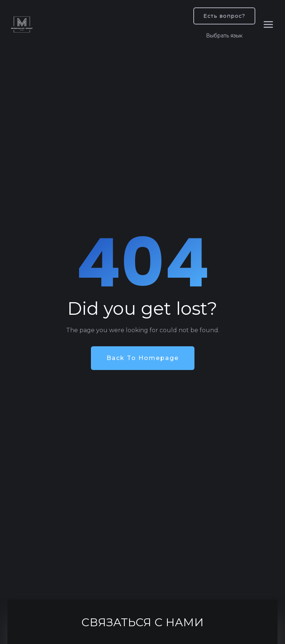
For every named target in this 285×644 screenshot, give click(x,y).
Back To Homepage (143, 358)
